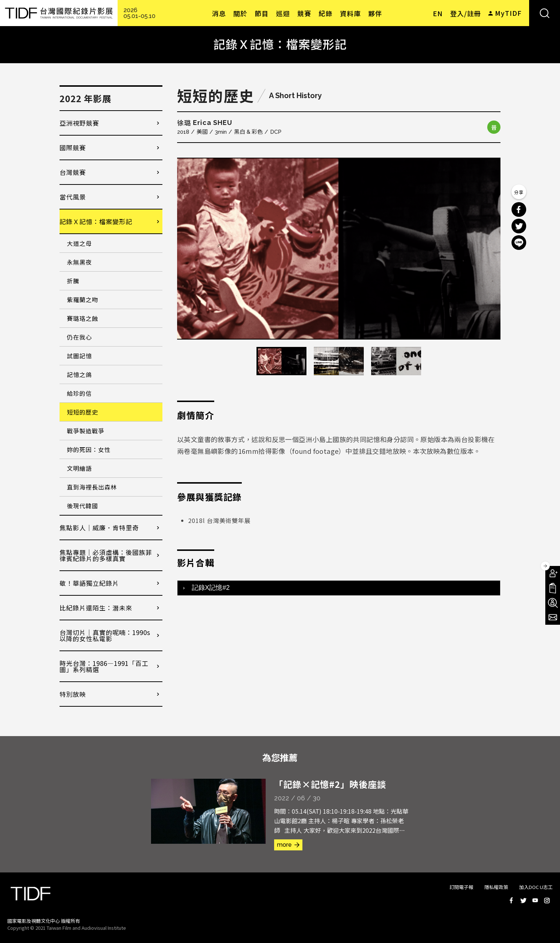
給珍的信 (79, 393)
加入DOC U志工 (536, 887)
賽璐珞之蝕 (82, 318)
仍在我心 (79, 337)
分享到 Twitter (519, 226)
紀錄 (326, 13)
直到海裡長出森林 (92, 487)
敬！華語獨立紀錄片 (89, 583)
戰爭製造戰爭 (86, 431)
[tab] (339, 588)
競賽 (304, 13)
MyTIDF (508, 13)
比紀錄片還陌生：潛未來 (96, 608)
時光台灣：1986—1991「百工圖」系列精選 (104, 666)
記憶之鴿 (79, 374)
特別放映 (73, 694)
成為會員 (553, 573)
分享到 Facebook (519, 209)
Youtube (535, 900)
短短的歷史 (82, 412)
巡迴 (283, 13)
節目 (262, 13)
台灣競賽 (73, 172)
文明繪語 (79, 468)
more (284, 845)
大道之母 (79, 243)
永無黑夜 (79, 262)
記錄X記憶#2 (211, 588)
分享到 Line (519, 243)
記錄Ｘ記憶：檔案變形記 (96, 221)
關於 (240, 13)
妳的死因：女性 (89, 449)
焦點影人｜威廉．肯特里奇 (99, 528)
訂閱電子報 (461, 887)
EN (438, 13)
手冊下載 (553, 588)
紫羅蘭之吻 (82, 300)
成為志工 (553, 603)
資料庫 (350, 13)
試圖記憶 (79, 356)
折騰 (73, 281)
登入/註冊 (466, 13)
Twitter (523, 900)
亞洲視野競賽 (79, 123)
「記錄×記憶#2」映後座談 (330, 784)
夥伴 (375, 13)
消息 (219, 13)
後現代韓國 (82, 506)
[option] (339, 249)
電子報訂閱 (553, 617)
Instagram (547, 900)
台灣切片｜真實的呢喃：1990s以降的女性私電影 (105, 635)
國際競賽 (73, 148)
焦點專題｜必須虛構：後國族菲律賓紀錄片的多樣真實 (106, 555)
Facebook (511, 900)
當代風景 (73, 197)
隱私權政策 (496, 887)
